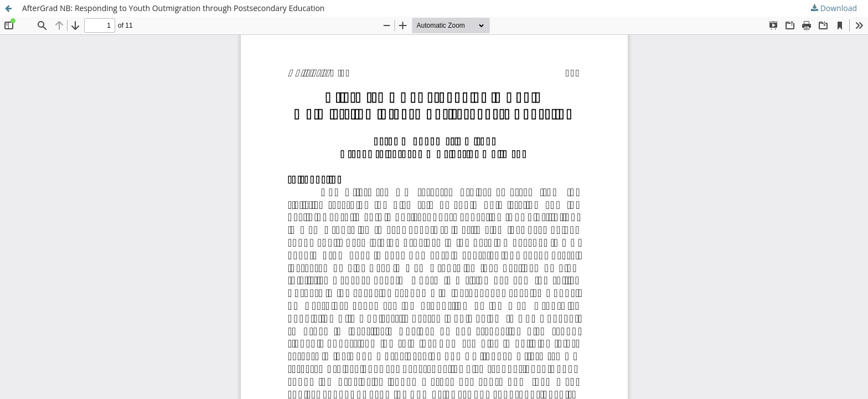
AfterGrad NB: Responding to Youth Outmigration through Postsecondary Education (173, 8)
